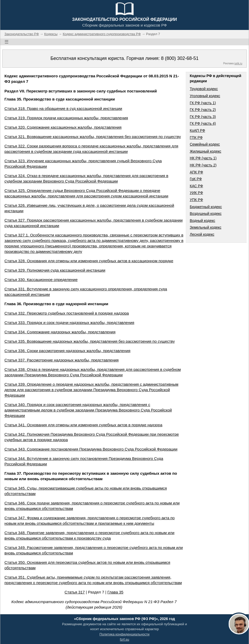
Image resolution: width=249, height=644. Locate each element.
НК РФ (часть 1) (203, 158)
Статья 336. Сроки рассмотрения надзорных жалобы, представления (67, 351)
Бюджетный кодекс (206, 207)
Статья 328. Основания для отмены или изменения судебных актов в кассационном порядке (89, 261)
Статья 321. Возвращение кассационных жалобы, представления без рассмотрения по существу (93, 137)
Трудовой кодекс (204, 89)
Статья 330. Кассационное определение (41, 280)
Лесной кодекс (202, 234)
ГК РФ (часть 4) (203, 123)
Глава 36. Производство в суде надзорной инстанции (56, 304)
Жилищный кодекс (206, 151)
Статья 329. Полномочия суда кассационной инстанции (55, 270)
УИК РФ (196, 193)
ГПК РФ (196, 137)
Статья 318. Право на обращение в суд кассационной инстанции (63, 108)
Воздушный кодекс (206, 214)
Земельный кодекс (206, 227)
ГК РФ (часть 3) (203, 117)
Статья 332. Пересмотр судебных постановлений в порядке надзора (67, 313)
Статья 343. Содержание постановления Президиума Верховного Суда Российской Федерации (91, 449)
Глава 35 (115, 592)
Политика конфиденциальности (125, 634)
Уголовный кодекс (205, 96)
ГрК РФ (196, 179)
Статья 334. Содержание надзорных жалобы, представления (60, 332)
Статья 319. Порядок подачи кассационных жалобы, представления (66, 118)
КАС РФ (196, 186)
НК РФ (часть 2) (203, 165)
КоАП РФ (198, 130)
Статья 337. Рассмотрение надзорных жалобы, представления (62, 360)
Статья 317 (75, 592)
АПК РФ (196, 172)
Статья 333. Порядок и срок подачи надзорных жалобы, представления (69, 323)
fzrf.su (124, 639)
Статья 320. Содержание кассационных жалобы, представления (63, 127)
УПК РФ (196, 200)
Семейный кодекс (205, 144)
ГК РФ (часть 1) (203, 103)
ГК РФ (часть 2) (203, 110)
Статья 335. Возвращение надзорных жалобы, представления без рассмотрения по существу (90, 341)
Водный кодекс (203, 221)
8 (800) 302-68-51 (180, 58)
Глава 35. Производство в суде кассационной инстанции (60, 99)
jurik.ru (238, 63)
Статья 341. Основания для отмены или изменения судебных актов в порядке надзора (83, 425)
